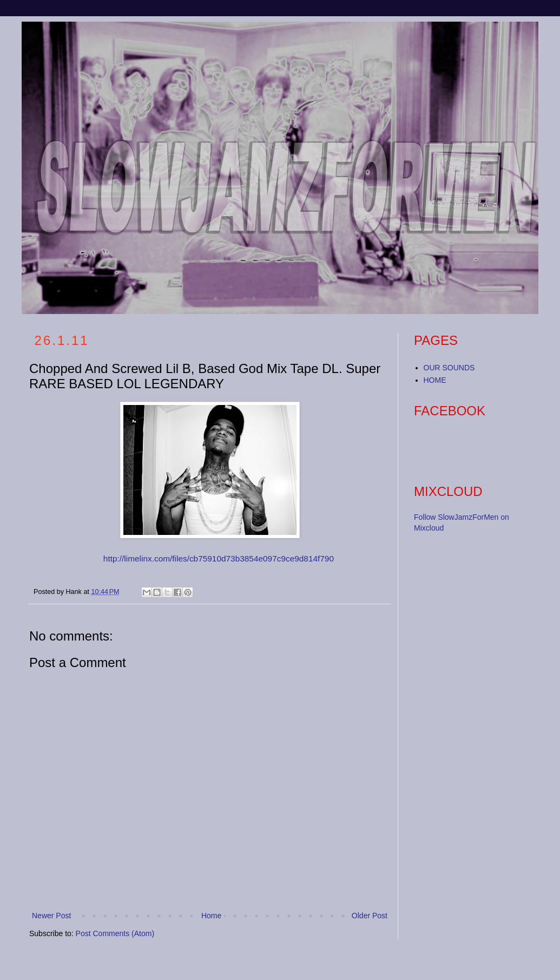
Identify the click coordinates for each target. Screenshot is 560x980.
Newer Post (51, 916)
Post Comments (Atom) (115, 933)
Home (211, 916)
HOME (435, 380)
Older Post (370, 916)
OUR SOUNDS (449, 368)
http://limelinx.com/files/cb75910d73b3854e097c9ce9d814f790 (219, 558)
